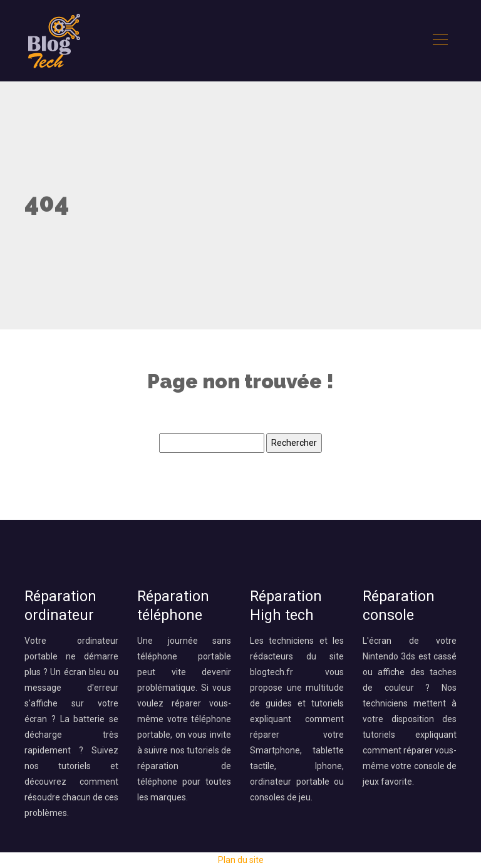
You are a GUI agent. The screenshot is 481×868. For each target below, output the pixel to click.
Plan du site (241, 860)
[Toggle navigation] (440, 41)
